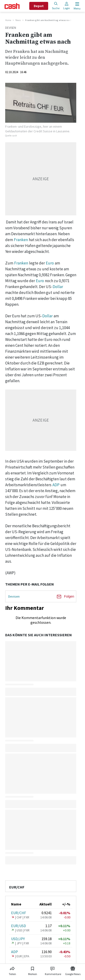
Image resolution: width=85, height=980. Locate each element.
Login (67, 6)
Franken (21, 240)
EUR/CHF (19, 913)
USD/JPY (18, 939)
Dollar (58, 287)
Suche (56, 6)
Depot (39, 6)
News (18, 20)
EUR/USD (19, 926)
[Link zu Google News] (73, 970)
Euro (50, 263)
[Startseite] (12, 6)
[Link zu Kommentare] (53, 970)
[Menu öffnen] (77, 6)
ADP (56, 485)
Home (8, 20)
